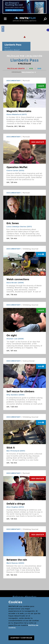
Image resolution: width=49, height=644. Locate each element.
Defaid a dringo (16, 504)
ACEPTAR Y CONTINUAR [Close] (21, 638)
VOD (31, 68)
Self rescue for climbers (20, 391)
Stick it (11, 448)
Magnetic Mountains (19, 111)
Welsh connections (18, 279)
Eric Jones (13, 223)
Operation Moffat (17, 167)
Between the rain (17, 560)
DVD (39, 68)
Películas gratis (16, 68)
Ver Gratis (38, 142)
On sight (12, 335)
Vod (41, 86)
